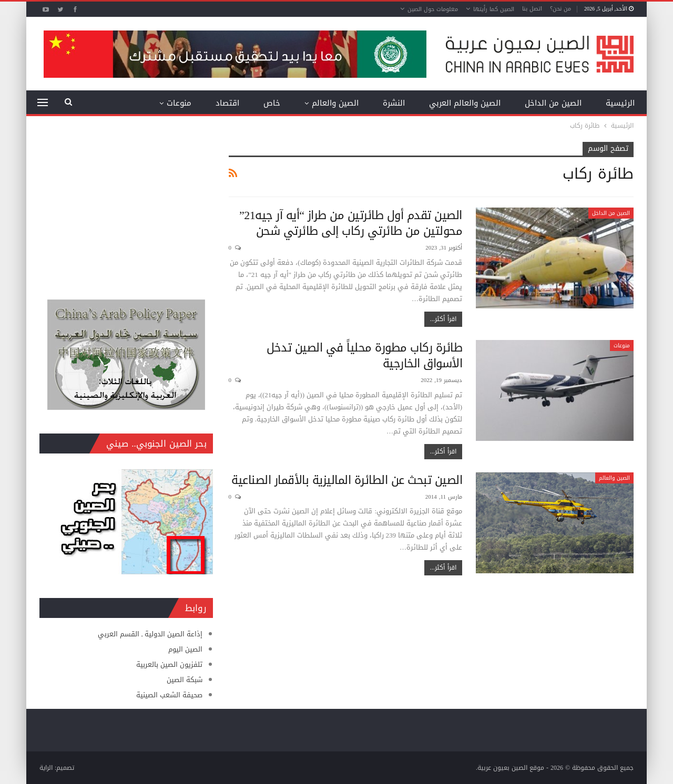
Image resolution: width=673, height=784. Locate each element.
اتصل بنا (532, 9)
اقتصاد (227, 103)
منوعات (179, 103)
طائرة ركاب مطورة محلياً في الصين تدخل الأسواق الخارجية (364, 356)
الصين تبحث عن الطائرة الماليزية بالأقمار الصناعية (347, 480)
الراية (46, 768)
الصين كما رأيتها (494, 9)
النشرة (394, 103)
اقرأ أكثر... (443, 319)
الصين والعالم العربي (465, 103)
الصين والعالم (335, 103)
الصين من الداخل (553, 103)
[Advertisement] (126, 208)
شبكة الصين (185, 680)
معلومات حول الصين (433, 9)
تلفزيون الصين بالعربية (169, 664)
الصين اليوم (185, 649)
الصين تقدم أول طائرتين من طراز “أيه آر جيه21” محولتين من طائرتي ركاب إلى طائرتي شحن (351, 223)
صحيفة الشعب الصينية (169, 695)
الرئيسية (620, 103)
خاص (272, 103)
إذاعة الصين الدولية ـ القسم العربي (150, 634)
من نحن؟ (560, 9)
